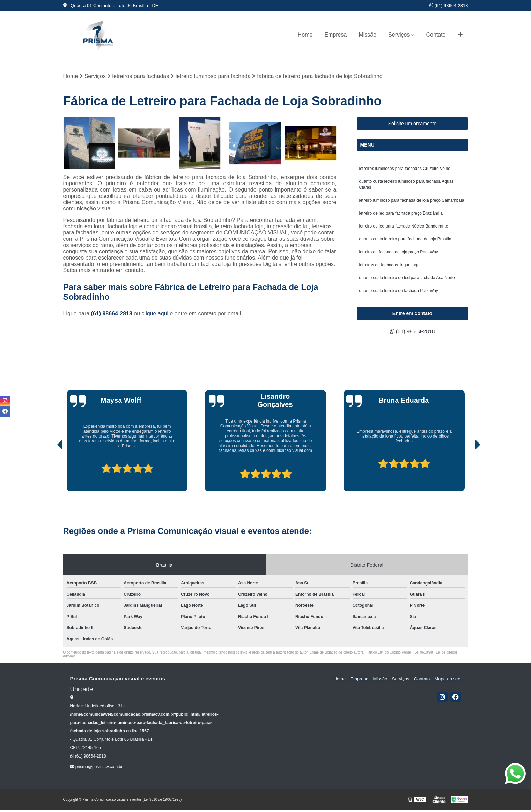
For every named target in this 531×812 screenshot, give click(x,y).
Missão (367, 35)
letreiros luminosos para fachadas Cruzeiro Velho (405, 169)
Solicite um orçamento (412, 124)
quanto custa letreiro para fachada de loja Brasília (405, 241)
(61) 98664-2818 (449, 5)
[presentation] (50, 473)
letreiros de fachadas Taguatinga (389, 268)
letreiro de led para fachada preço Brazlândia (401, 215)
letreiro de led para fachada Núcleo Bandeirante (404, 228)
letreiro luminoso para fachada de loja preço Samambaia (412, 202)
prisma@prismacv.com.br (97, 768)
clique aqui (155, 314)
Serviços (399, 35)
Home (305, 35)
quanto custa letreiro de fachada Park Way (399, 295)
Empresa (335, 35)
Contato (436, 35)
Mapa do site (448, 681)
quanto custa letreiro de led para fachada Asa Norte (407, 281)
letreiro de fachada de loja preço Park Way (399, 255)
